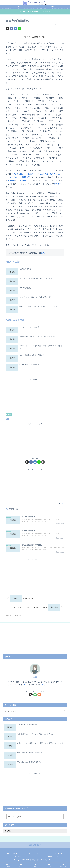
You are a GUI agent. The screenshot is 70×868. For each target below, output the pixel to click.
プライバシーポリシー (52, 856)
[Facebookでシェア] (11, 28)
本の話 (9, 415)
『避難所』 (31, 174)
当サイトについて (35, 853)
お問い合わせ (18, 856)
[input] (35, 711)
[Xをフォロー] (31, 695)
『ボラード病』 (12, 177)
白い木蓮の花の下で (12, 853)
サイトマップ (58, 853)
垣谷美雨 (11, 181)
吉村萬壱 (57, 184)
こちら (44, 253)
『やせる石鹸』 (18, 174)
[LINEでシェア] (20, 28)
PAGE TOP (35, 845)
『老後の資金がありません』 (49, 174)
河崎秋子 (22, 181)
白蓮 (35, 677)
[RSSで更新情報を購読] (39, 695)
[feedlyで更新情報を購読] (35, 695)
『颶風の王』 (26, 177)
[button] (43, 462)
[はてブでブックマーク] (15, 28)
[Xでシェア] (7, 28)
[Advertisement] (35, 396)
